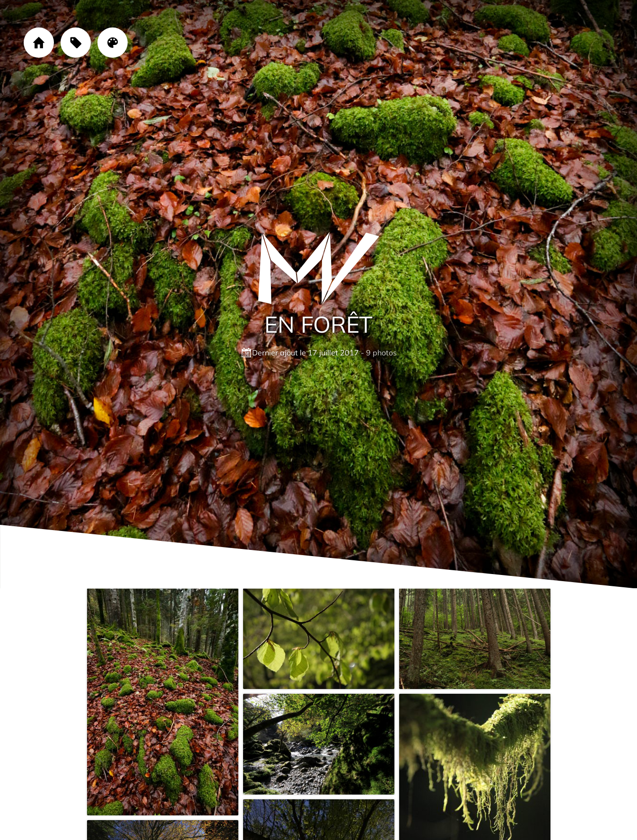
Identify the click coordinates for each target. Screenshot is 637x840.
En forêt (318, 324)
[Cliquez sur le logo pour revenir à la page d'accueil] (319, 268)
